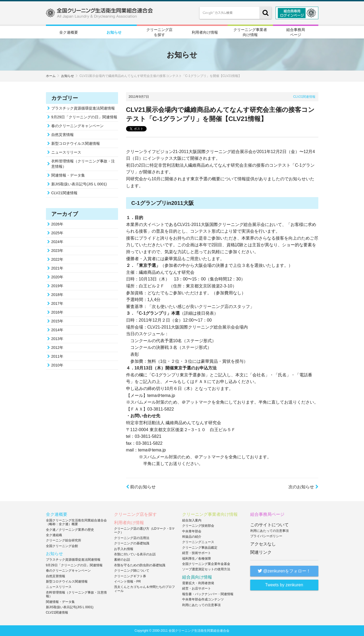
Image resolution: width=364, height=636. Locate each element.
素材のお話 (122, 560)
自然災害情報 (62, 135)
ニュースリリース (66, 152)
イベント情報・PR (128, 582)
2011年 (57, 356)
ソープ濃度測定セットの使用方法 (206, 569)
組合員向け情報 (197, 577)
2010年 (57, 365)
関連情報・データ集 (68, 175)
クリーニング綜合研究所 (64, 540)
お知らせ (114, 32)
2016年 (57, 312)
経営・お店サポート (197, 588)
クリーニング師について (132, 571)
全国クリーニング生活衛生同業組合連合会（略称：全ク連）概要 (76, 522)
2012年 (57, 348)
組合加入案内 (192, 520)
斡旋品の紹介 (192, 537)
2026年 (57, 224)
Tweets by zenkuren (284, 585)
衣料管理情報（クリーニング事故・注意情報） (83, 164)
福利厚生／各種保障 (197, 559)
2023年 (57, 251)
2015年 (57, 321)
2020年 (57, 277)
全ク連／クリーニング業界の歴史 (70, 530)
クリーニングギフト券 (130, 576)
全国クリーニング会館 (62, 546)
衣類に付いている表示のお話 (135, 554)
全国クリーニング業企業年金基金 (206, 564)
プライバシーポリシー (266, 536)
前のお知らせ (141, 487)
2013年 (57, 339)
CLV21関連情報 (304, 97)
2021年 (57, 268)
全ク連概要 (69, 32)
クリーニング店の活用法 (132, 538)
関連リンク (261, 552)
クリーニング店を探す (159, 32)
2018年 (57, 295)
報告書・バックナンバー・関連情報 (208, 594)
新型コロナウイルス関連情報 (76, 143)
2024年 (57, 242)
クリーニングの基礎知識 (132, 543)
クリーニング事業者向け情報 (250, 32)
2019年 (57, 286)
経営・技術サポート (197, 553)
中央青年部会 (192, 531)
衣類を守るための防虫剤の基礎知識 (140, 565)
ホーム (51, 76)
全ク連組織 (54, 535)
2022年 (57, 259)
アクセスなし (263, 544)
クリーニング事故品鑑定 (200, 548)
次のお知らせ (303, 487)
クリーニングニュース (198, 542)
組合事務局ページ (296, 32)
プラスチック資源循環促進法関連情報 (83, 108)
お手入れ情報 (124, 549)
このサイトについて (269, 525)
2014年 (57, 330)
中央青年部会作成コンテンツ (203, 599)
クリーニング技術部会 (198, 526)
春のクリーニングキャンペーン (77, 126)
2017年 (57, 303)
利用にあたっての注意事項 (201, 605)
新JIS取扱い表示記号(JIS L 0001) (79, 184)
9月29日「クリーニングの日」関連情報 (84, 117)
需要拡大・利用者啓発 (198, 583)
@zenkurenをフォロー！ (284, 571)
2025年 (57, 233)
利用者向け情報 (205, 32)
